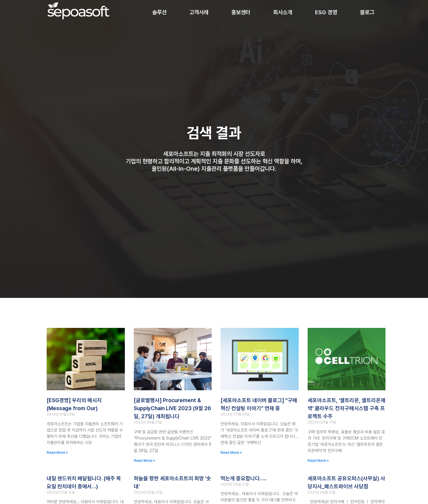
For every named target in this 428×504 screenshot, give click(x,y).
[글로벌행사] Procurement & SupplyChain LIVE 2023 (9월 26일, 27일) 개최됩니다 (172, 408)
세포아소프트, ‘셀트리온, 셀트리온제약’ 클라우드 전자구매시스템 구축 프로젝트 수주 (347, 408)
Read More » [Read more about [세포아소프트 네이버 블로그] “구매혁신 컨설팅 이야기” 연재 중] (231, 453)
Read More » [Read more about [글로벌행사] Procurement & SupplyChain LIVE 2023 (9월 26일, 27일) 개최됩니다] (144, 461)
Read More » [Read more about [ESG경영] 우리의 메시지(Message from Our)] (57, 453)
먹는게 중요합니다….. (243, 478)
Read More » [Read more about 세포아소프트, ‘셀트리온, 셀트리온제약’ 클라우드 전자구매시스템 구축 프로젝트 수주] (318, 461)
